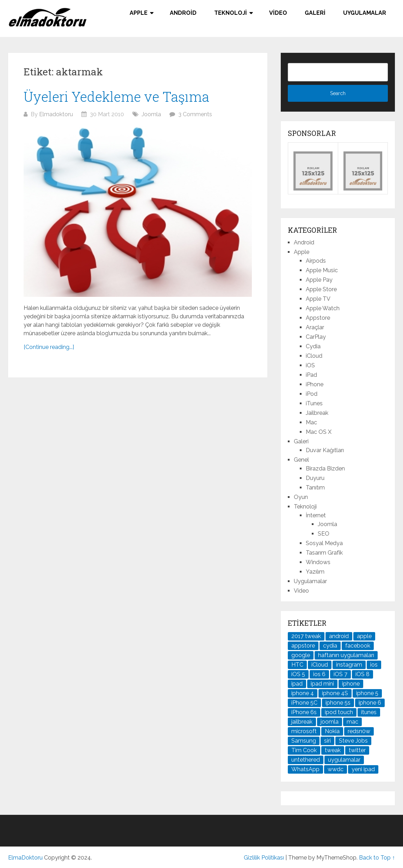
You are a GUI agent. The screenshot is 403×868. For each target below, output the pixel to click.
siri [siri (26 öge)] (327, 741)
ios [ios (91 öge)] (374, 665)
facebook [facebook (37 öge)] (358, 646)
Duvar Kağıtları (325, 450)
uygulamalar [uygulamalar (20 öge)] (344, 760)
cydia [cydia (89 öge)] (330, 646)
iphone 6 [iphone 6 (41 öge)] (370, 703)
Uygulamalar (365, 13)
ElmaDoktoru (25, 858)
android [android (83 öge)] (339, 636)
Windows (318, 562)
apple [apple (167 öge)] (364, 636)
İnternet (316, 515)
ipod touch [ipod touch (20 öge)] (339, 712)
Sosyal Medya (324, 543)
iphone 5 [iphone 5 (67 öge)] (367, 693)
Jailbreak (317, 413)
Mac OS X (319, 432)
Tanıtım (315, 488)
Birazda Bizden (325, 469)
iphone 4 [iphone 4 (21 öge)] (303, 693)
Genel (301, 460)
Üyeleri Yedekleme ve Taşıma (116, 96)
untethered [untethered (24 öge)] (306, 760)
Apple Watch (323, 308)
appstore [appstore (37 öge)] (303, 646)
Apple (139, 13)
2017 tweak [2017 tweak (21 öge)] (306, 636)
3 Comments (195, 114)
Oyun (301, 497)
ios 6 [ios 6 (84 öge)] (319, 674)
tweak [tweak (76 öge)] (333, 750)
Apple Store (321, 289)
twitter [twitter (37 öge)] (357, 750)
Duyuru (315, 478)
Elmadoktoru (56, 114)
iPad (311, 375)
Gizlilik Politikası (264, 858)
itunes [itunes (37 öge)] (369, 712)
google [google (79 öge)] (301, 655)
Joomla (151, 114)
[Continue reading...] (49, 347)
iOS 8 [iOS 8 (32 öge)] (362, 674)
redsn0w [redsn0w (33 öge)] (359, 731)
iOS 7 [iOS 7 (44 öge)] (340, 674)
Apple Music (322, 270)
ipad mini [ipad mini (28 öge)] (322, 684)
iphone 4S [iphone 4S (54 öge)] (335, 693)
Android (183, 13)
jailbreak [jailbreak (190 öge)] (302, 722)
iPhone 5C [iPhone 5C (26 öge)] (304, 703)
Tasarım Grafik (324, 553)
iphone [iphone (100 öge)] (351, 684)
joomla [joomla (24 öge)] (330, 722)
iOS (310, 365)
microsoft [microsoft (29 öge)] (304, 731)
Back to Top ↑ (377, 858)
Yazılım (315, 572)
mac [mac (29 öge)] (352, 722)
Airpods (316, 261)
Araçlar (315, 327)
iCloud (314, 356)
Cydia (313, 346)
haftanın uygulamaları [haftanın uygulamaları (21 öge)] (346, 655)
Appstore (318, 318)
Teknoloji (231, 13)
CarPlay (316, 337)
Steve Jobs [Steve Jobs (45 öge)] (353, 741)
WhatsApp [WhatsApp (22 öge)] (305, 769)
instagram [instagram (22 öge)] (349, 665)
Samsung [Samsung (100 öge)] (304, 741)
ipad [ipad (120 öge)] (297, 684)
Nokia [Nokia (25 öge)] (332, 731)
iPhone (315, 384)
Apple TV (318, 299)
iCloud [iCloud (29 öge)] (320, 665)
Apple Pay (319, 280)
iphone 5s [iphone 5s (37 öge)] (338, 703)
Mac (311, 422)
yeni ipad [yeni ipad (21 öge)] (363, 769)
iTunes (314, 403)
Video (278, 13)
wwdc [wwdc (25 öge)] (336, 769)
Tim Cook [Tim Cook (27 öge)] (304, 750)
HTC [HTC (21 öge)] (297, 665)
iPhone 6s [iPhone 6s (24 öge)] (304, 712)
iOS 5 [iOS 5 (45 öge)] (298, 674)
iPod (312, 394)
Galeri (315, 13)
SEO (324, 534)
